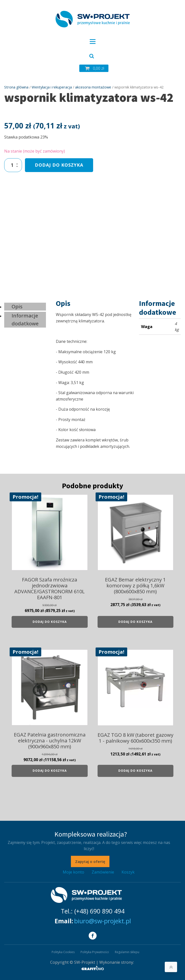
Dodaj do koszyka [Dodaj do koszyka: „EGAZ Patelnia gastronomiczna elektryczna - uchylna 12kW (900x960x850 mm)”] (50, 771)
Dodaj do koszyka (59, 165)
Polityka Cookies (63, 952)
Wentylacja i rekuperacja (52, 87)
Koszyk (128, 872)
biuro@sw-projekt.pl (103, 921)
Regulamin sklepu (127, 952)
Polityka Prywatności (95, 952)
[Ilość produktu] (13, 165)
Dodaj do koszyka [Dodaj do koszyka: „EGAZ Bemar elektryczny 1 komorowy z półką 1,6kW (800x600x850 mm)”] (135, 622)
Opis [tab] (17, 306)
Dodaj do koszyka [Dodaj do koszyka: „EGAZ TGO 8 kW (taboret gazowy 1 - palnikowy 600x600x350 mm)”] (135, 771)
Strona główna (16, 87)
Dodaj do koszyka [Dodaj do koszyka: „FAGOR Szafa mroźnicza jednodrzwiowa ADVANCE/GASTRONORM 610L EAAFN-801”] (50, 622)
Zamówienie (103, 872)
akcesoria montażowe (93, 87)
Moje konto (73, 872)
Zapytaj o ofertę (90, 861)
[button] (94, 68)
